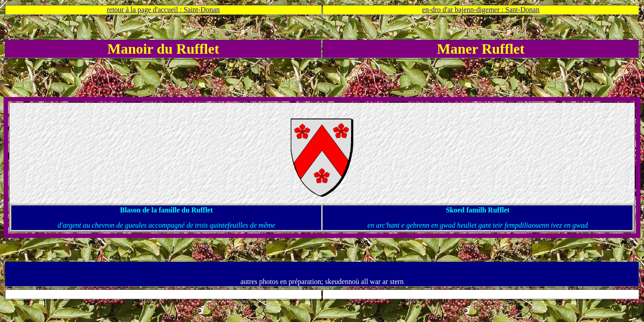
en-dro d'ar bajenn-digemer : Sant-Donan (481, 10)
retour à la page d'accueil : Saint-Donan (163, 10)
